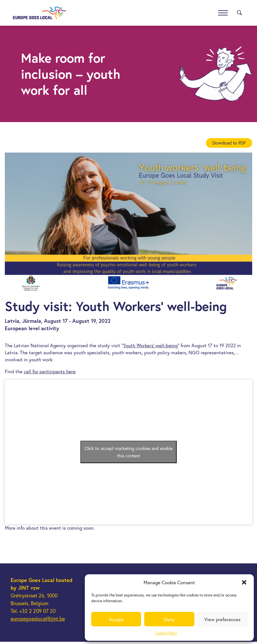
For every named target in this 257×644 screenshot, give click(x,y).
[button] (244, 582)
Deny (169, 619)
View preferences (222, 619)
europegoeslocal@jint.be (38, 618)
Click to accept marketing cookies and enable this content (128, 452)
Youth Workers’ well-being (150, 345)
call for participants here (50, 371)
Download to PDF (229, 143)
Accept (116, 619)
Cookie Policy (166, 633)
